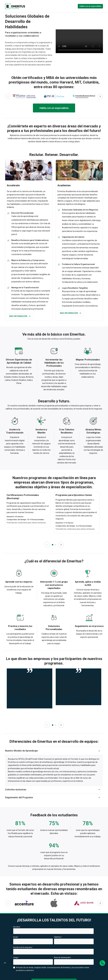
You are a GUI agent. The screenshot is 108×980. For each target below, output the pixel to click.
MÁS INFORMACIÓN (20, 316)
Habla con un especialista (90, 6)
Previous (8, 96)
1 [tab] (53, 545)
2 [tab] (55, 545)
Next (100, 96)
